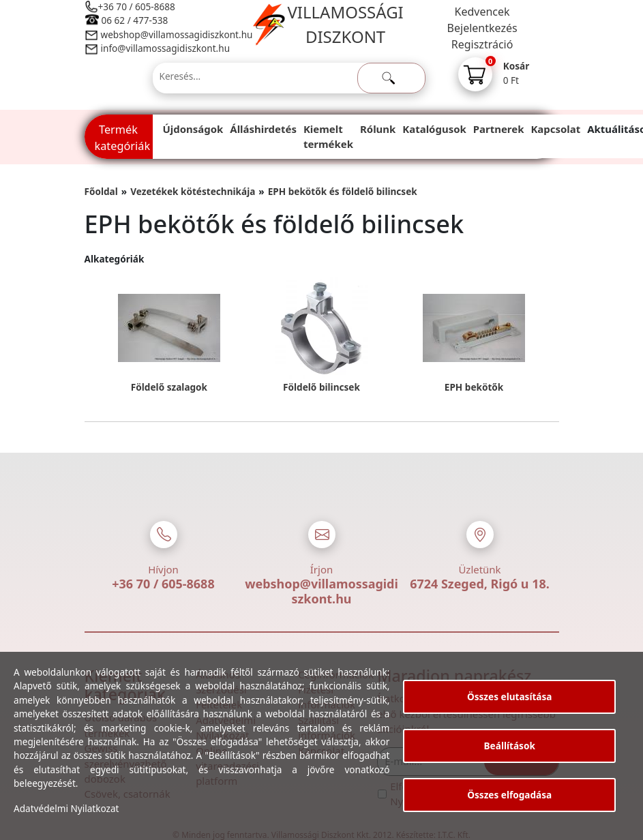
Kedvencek (482, 12)
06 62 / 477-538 (135, 20)
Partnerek (499, 129)
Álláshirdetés (263, 129)
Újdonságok (193, 129)
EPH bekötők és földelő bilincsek (343, 191)
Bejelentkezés (482, 28)
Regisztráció (482, 44)
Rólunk (378, 129)
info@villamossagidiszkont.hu (166, 48)
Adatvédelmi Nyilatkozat (66, 808)
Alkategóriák (115, 259)
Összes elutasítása (510, 696)
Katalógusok (434, 129)
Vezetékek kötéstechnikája (193, 191)
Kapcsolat (555, 129)
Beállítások (510, 746)
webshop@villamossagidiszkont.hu (176, 34)
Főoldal (101, 191)
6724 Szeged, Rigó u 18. (480, 584)
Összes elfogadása (509, 795)
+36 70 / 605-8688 (137, 6)
